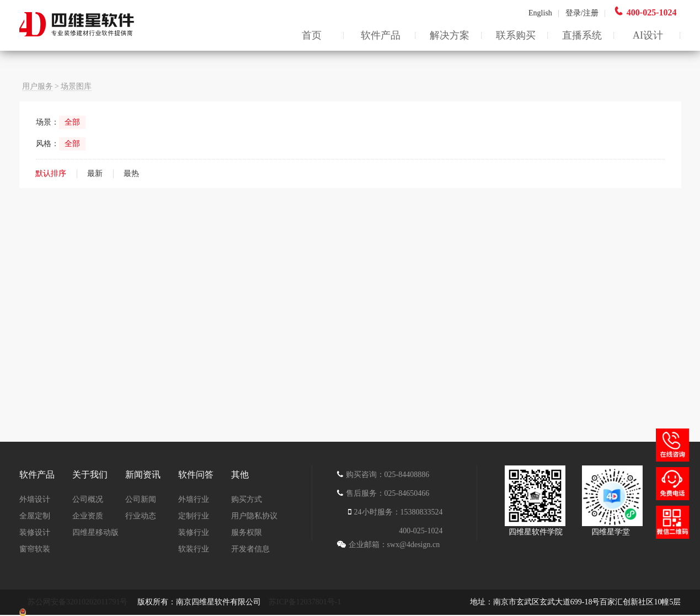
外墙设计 (35, 499)
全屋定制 (35, 516)
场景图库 (76, 86)
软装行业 (194, 549)
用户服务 (38, 86)
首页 (312, 35)
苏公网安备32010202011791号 (79, 602)
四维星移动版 (95, 532)
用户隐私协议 (254, 516)
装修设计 (35, 532)
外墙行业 (194, 499)
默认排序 (51, 173)
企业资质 (88, 516)
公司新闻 (141, 499)
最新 (95, 173)
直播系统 (582, 35)
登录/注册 (582, 13)
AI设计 (648, 35)
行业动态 (141, 516)
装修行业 (194, 532)
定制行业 (194, 516)
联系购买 (516, 35)
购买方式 (247, 499)
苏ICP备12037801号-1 (305, 602)
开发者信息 (250, 549)
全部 (72, 122)
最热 (131, 173)
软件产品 (381, 35)
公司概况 (88, 499)
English (544, 13)
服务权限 (247, 532)
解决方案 (450, 35)
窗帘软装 (35, 549)
